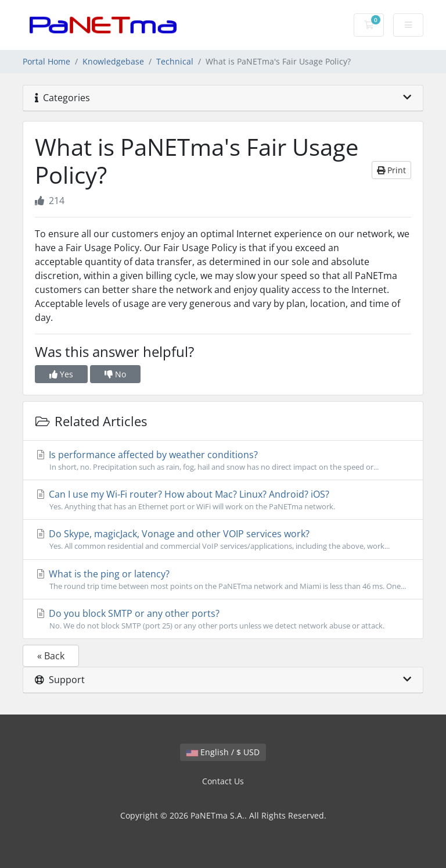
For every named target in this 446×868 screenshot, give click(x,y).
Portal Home (46, 61)
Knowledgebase (113, 61)
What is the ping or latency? (223, 580)
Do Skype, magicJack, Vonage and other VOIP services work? (223, 540)
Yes (61, 374)
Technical (175, 61)
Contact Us (223, 781)
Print (391, 170)
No (115, 374)
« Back (51, 656)
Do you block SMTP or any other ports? (223, 619)
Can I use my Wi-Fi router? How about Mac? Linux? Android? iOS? (223, 500)
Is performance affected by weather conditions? (223, 460)
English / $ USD (223, 752)
